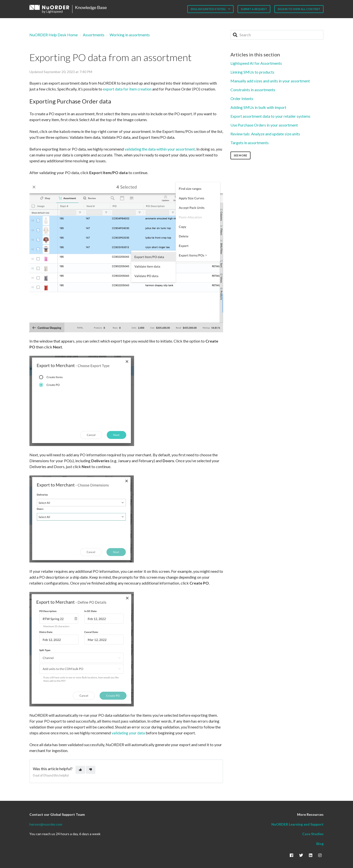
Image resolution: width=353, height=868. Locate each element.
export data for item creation (127, 89)
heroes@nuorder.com (46, 824)
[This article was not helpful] (91, 770)
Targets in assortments (250, 143)
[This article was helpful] (80, 770)
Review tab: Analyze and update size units (265, 134)
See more (240, 155)
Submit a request (254, 9)
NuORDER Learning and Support (297, 824)
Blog (320, 844)
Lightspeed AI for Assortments (256, 63)
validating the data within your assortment (160, 149)
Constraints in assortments (253, 90)
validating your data (129, 733)
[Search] (277, 35)
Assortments (94, 35)
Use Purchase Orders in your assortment (264, 125)
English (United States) (208, 9)
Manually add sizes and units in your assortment (270, 81)
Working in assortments (130, 35)
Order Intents (242, 98)
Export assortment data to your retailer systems (270, 116)
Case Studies (313, 834)
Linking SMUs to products (252, 72)
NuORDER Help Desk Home (54, 35)
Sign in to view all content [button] (299, 9)
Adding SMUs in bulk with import (258, 107)
